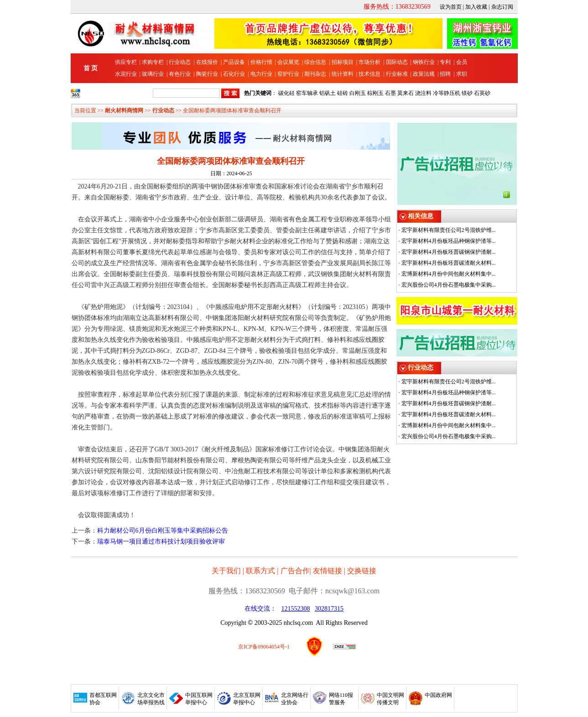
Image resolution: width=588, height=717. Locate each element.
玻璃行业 (153, 74)
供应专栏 (126, 62)
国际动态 (397, 62)
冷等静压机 (447, 93)
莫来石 (406, 93)
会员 (462, 62)
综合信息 (315, 62)
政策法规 (424, 74)
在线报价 (207, 62)
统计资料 (343, 74)
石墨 (390, 93)
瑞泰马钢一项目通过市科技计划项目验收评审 (161, 542)
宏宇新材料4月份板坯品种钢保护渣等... (449, 241)
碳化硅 (286, 93)
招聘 (445, 74)
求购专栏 (153, 62)
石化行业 (234, 74)
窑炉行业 (288, 74)
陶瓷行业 (207, 74)
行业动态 (180, 62)
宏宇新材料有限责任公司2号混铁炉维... (449, 230)
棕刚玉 (375, 93)
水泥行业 (126, 74)
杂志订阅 (502, 7)
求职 (462, 74)
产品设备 (234, 62)
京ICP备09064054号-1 (264, 647)
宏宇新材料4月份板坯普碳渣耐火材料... (449, 263)
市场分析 (369, 62)
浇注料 (423, 93)
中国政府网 (438, 695)
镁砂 (467, 93)
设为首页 (451, 7)
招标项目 (343, 62)
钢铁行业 (424, 62)
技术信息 (369, 74)
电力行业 (261, 74)
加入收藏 (476, 7)
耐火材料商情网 (124, 110)
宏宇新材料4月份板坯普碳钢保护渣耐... (449, 252)
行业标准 (397, 74)
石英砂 (482, 93)
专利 (445, 62)
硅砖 (343, 93)
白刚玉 (358, 93)
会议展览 (288, 62)
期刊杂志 (315, 74)
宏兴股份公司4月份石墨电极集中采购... (449, 285)
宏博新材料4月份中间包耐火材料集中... (449, 274)
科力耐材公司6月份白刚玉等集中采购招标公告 (163, 531)
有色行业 (180, 74)
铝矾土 (328, 93)
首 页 (91, 68)
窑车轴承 (307, 93)
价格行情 (261, 62)
